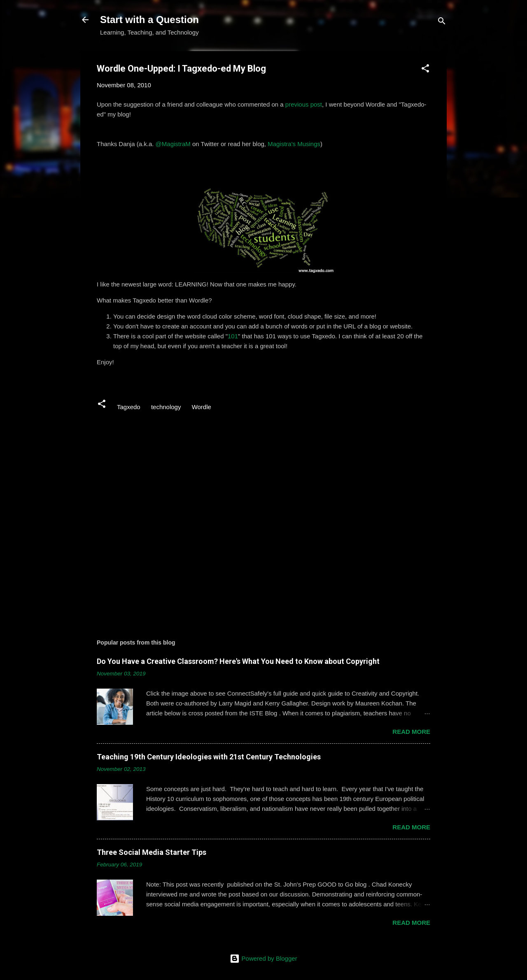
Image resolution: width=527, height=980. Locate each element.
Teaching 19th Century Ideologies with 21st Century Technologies (209, 757)
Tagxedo (129, 407)
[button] (425, 70)
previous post (304, 104)
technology (166, 407)
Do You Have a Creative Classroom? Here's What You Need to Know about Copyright (238, 661)
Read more (411, 732)
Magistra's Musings (294, 144)
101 (233, 336)
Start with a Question (149, 20)
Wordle (202, 407)
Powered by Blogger (263, 958)
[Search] (442, 22)
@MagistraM (173, 144)
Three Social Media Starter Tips (152, 852)
